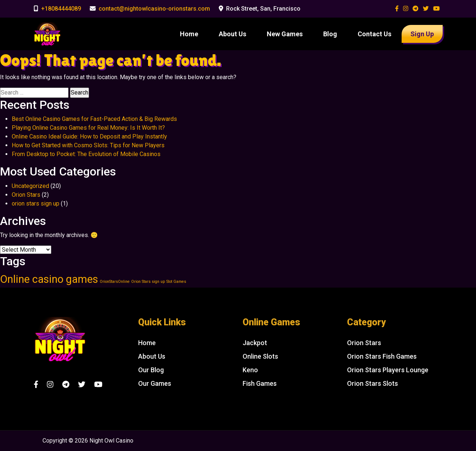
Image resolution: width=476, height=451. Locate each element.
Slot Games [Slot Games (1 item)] (176, 282)
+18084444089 (61, 9)
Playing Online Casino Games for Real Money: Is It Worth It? (88, 128)
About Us (233, 34)
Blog (330, 34)
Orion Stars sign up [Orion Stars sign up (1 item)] (148, 282)
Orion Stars (26, 195)
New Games (285, 34)
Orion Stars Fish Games (382, 356)
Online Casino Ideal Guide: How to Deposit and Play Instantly (89, 136)
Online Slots (260, 356)
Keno (250, 370)
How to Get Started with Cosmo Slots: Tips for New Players (88, 145)
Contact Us (374, 34)
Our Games (155, 383)
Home (189, 34)
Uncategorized (30, 186)
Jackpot (255, 343)
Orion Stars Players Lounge (388, 370)
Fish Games (260, 383)
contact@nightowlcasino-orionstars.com (154, 9)
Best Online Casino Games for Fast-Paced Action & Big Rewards (94, 119)
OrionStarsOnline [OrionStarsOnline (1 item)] (115, 282)
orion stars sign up (36, 204)
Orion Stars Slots (372, 383)
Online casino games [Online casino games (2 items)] (49, 279)
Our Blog (151, 370)
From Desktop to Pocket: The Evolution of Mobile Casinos (86, 154)
